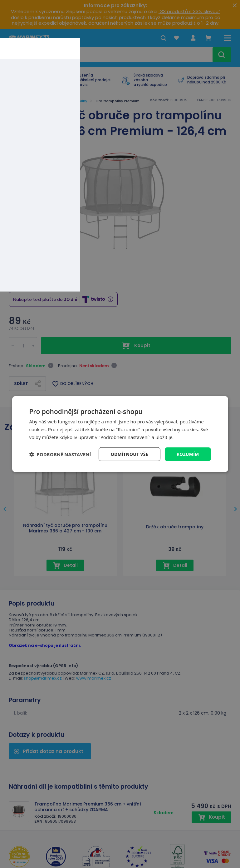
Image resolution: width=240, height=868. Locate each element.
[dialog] (120, 434)
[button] (60, 454)
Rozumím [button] (188, 454)
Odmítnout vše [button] (129, 454)
